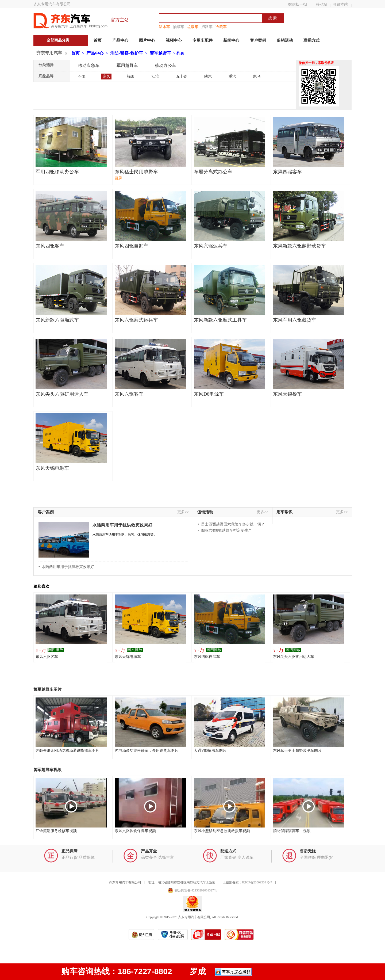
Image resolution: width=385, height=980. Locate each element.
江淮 (155, 76)
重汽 (232, 76)
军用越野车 (127, 65)
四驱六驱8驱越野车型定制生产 (226, 530)
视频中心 (174, 40)
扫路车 (207, 27)
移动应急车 (89, 65)
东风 (106, 76)
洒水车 (164, 27)
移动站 (322, 4)
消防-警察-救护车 (127, 53)
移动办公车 (165, 65)
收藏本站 (340, 4)
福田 (131, 76)
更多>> (183, 512)
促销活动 (285, 40)
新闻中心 (231, 40)
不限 (82, 76)
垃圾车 (193, 27)
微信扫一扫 (298, 4)
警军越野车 (160, 53)
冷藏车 (221, 27)
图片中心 (147, 40)
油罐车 (179, 27)
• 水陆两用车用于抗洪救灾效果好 (66, 567)
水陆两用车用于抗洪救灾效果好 (122, 525)
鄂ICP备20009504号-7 (257, 882)
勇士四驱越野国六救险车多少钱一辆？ (233, 524)
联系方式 (311, 40)
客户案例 (258, 40)
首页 (98, 40)
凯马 (257, 76)
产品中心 (120, 40)
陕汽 (208, 76)
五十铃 (182, 76)
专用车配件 (203, 40)
